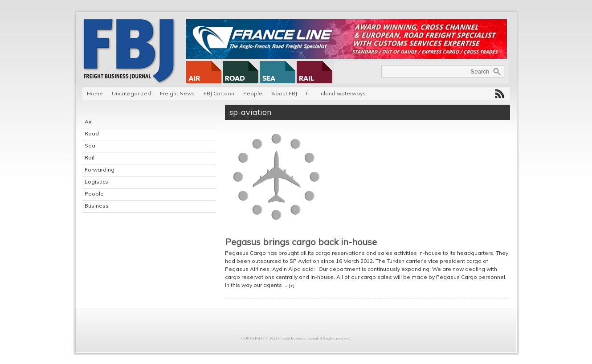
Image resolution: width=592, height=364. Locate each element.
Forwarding (100, 170)
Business (97, 206)
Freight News (177, 93)
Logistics (96, 182)
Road (92, 133)
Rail (90, 157)
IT (308, 93)
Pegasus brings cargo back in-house (301, 242)
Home (95, 93)
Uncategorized (131, 93)
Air (88, 121)
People (253, 93)
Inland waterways (343, 93)
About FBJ (284, 93)
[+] (292, 285)
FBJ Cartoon (219, 93)
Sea (90, 145)
